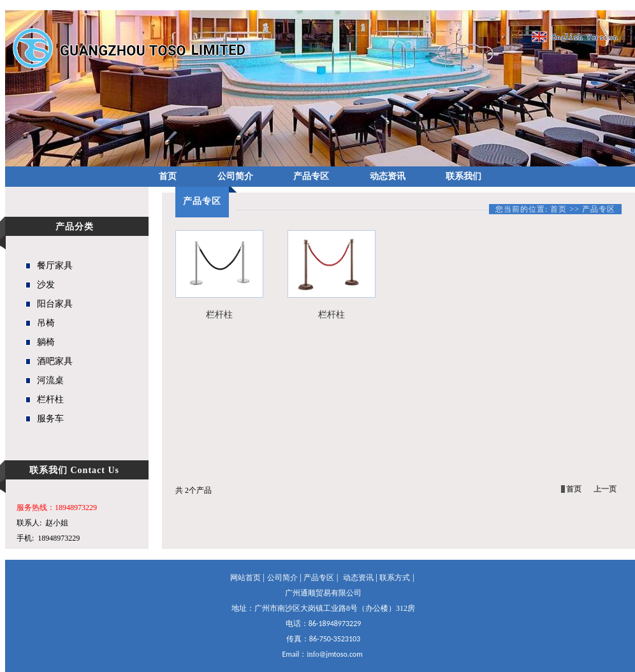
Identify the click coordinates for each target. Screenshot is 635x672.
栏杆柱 (50, 399)
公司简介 (235, 176)
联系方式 (395, 578)
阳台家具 (55, 304)
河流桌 (50, 380)
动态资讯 (388, 176)
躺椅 (46, 342)
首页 (168, 176)
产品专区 (311, 176)
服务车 (50, 419)
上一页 (605, 489)
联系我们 (463, 176)
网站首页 (245, 578)
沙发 (46, 285)
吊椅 (46, 323)
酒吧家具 (55, 361)
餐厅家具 (55, 266)
